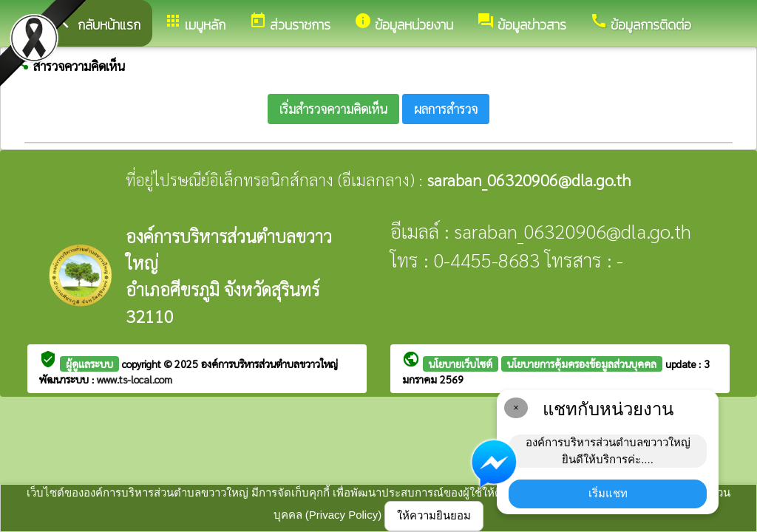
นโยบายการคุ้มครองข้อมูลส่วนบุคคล (582, 364)
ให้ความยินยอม (434, 515)
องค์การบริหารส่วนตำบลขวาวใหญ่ (269, 364)
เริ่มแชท (608, 493)
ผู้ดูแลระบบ (89, 364)
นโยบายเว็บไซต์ (461, 364)
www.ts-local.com (135, 379)
